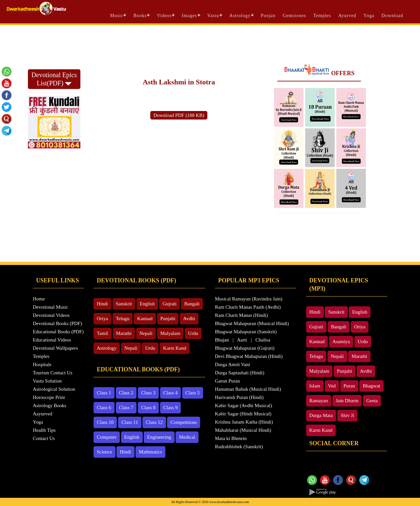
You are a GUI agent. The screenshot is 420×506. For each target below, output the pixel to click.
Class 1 (104, 393)
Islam (315, 386)
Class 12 (154, 422)
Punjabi (168, 319)
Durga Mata (321, 415)
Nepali (146, 333)
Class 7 (126, 407)
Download (392, 16)
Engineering (159, 437)
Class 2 (126, 393)
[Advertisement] (210, 43)
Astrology (240, 16)
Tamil (103, 333)
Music (116, 16)
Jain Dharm (347, 401)
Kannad (145, 319)
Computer (107, 437)
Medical (187, 437)
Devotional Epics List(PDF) (54, 79)
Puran (349, 386)
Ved (332, 386)
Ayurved (347, 16)
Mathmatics (150, 452)
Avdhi (189, 319)
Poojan (268, 16)
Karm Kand (175, 348)
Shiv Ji (347, 415)
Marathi (124, 333)
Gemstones (294, 16)
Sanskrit (124, 304)
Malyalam (170, 333)
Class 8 (148, 407)
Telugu (123, 319)
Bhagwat (371, 386)
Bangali (192, 304)
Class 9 (171, 407)
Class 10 (105, 422)
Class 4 (171, 393)
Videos (164, 16)
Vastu (213, 16)
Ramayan (319, 401)
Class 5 (193, 393)
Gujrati (169, 304)
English (147, 304)
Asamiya (341, 341)
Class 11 (130, 422)
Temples (322, 16)
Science (105, 452)
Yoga (369, 16)
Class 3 (148, 393)
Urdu (193, 333)
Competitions (184, 422)
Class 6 (104, 407)
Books (140, 16)
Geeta (372, 401)
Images (189, 16)
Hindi (102, 304)
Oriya (102, 319)
